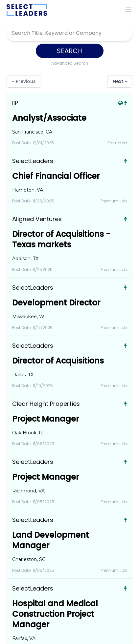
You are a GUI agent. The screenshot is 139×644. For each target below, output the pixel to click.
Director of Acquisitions (58, 361)
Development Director (56, 303)
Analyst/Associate (49, 118)
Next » (120, 81)
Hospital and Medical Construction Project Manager (55, 614)
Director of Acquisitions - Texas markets (61, 239)
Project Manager (46, 419)
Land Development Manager (51, 540)
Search (70, 51)
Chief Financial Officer (56, 176)
